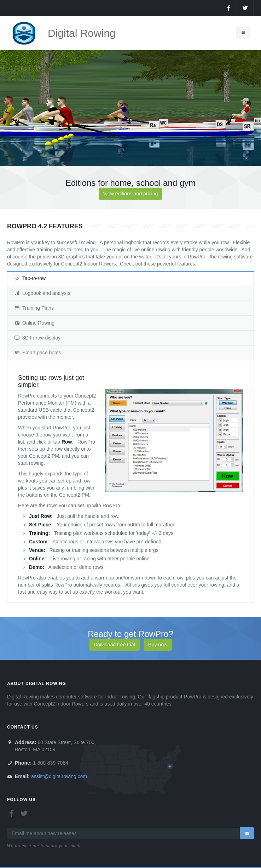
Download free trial (114, 645)
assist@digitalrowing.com (59, 776)
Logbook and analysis (42, 293)
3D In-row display (37, 338)
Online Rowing (34, 323)
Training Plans (34, 308)
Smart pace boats (38, 353)
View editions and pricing (131, 194)
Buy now (158, 645)
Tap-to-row (30, 278)
